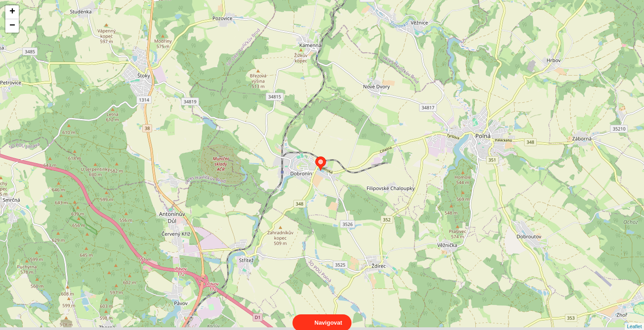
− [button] (12, 26)
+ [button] (12, 12)
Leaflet (634, 318)
